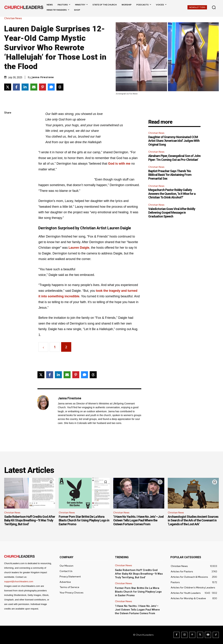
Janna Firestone (43, 77)
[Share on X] (8, 87)
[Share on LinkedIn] (25, 87)
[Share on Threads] (60, 87)
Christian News (14, 18)
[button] (214, 7)
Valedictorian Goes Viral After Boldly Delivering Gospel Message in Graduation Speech (172, 213)
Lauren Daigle (79, 248)
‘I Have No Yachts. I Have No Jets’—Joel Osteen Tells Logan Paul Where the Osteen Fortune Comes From (138, 520)
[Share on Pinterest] (43, 87)
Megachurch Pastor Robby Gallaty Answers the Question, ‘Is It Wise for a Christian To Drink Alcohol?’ (172, 194)
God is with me (119, 164)
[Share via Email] (34, 87)
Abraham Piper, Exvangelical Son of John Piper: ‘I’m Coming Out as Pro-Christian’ (174, 158)
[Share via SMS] (51, 87)
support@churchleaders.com (19, 581)
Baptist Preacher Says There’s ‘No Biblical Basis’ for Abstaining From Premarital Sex (170, 175)
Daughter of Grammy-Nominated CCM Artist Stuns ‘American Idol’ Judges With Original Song (174, 141)
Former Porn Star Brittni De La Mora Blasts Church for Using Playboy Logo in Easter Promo (84, 520)
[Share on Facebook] (16, 87)
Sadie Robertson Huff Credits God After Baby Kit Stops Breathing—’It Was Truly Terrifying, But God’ (30, 520)
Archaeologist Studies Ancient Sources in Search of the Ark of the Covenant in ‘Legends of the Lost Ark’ (193, 520)
